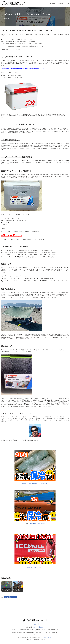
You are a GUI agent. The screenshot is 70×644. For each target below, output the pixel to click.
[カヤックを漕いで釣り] (13, 3)
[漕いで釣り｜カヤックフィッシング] (35, 624)
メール (67, 3)
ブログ (46, 3)
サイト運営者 (60, 3)
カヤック (6, 598)
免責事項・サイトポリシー (48, 639)
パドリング (52, 3)
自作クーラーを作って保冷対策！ (38, 525)
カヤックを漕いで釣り (35, 625)
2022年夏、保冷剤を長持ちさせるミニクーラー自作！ (35, 485)
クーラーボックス (13, 598)
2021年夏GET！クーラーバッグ (35, 568)
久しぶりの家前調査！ (39, 628)
